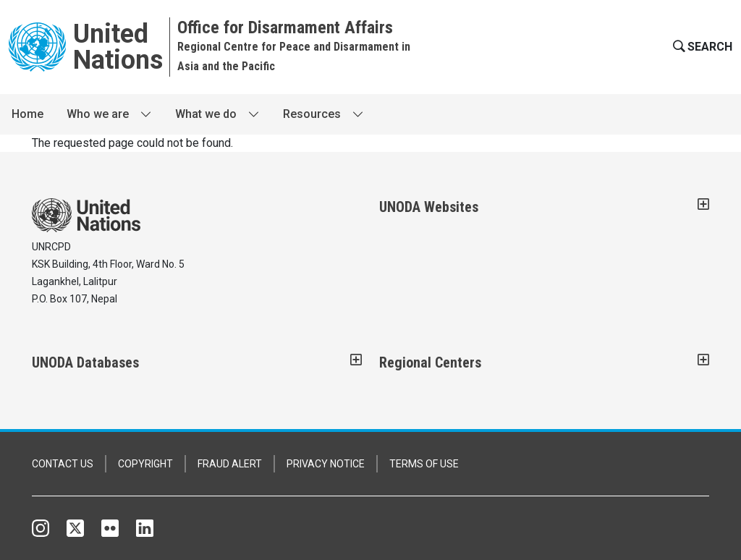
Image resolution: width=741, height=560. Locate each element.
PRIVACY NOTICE (326, 464)
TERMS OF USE (424, 464)
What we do (206, 114)
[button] (701, 47)
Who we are (98, 114)
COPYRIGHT (145, 464)
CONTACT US (63, 464)
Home (27, 114)
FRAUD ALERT (230, 464)
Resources (312, 114)
